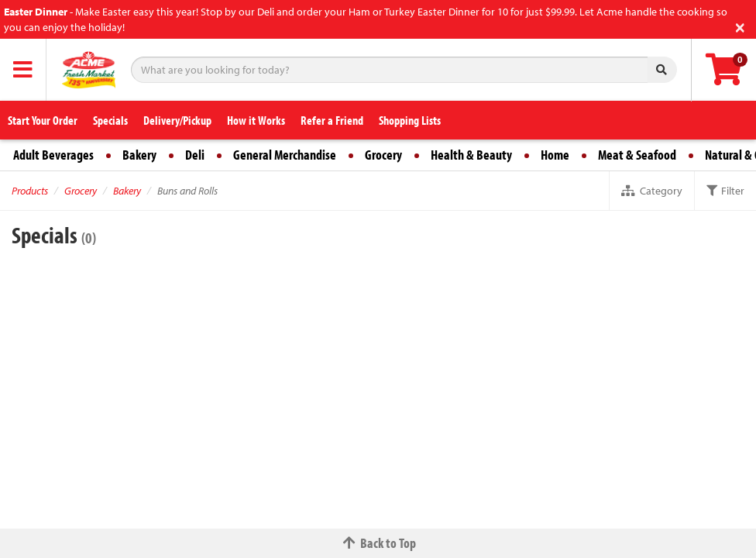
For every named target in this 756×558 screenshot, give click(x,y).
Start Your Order (43, 120)
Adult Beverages (53, 155)
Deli (195, 155)
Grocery (383, 155)
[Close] (740, 26)
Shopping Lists (410, 120)
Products (30, 191)
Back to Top (378, 543)
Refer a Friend (332, 120)
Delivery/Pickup (177, 120)
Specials (110, 120)
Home (555, 155)
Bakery (139, 155)
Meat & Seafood (637, 155)
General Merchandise (285, 155)
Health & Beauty (471, 155)
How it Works (256, 120)
